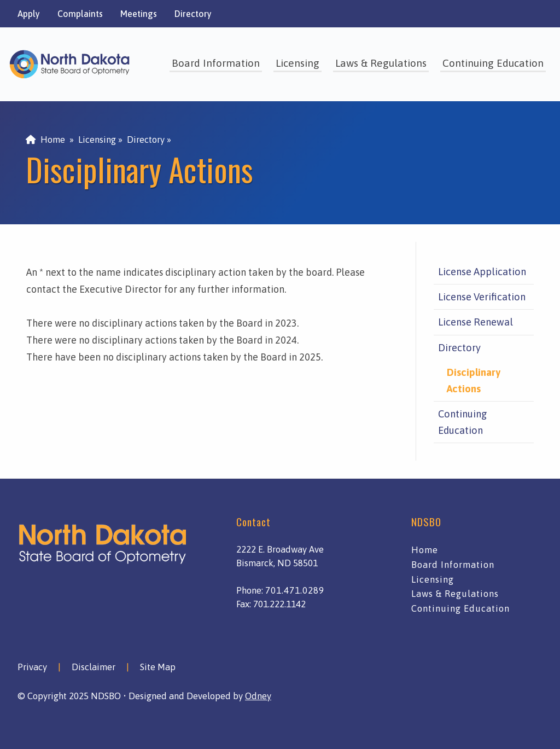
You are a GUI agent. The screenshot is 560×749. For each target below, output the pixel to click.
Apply (29, 14)
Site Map (158, 667)
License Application (482, 272)
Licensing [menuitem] (97, 140)
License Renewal (476, 322)
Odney (258, 696)
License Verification (482, 297)
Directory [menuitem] (146, 140)
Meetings (139, 14)
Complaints (80, 14)
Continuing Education (493, 63)
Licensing (297, 63)
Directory (193, 14)
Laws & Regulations (381, 63)
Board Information (216, 63)
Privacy (32, 667)
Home (45, 140)
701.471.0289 (295, 590)
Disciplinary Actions (474, 380)
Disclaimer (94, 667)
